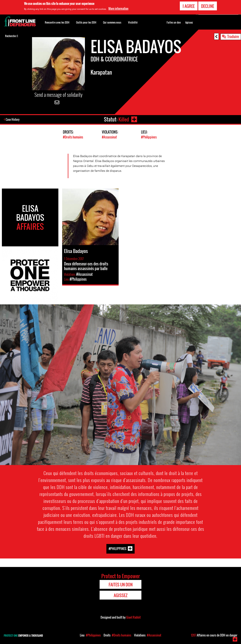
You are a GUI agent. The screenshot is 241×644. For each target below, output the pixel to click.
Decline (208, 6)
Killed (124, 119)
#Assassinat (109, 137)
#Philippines (149, 137)
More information (118, 8)
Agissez (189, 22)
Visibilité (133, 22)
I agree (189, 6)
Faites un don (174, 22)
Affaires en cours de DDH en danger (214, 635)
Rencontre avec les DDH (57, 22)
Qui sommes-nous (112, 22)
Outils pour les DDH (86, 22)
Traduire (233, 36)
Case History (13, 119)
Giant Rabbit (133, 617)
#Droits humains (73, 137)
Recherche (12, 36)
